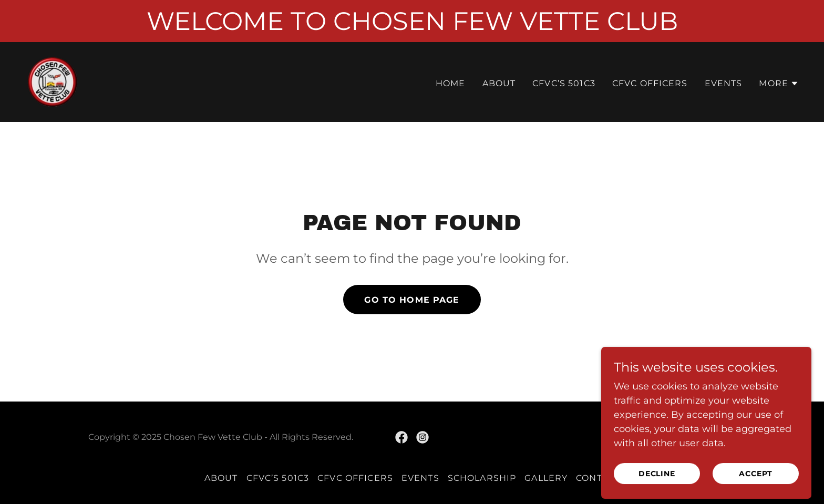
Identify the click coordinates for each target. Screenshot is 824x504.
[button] (779, 84)
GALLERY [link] (546, 478)
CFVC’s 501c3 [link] (564, 83)
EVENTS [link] (724, 83)
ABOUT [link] (499, 83)
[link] (53, 81)
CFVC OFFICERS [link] (650, 83)
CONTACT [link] (598, 478)
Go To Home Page (412, 300)
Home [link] (451, 83)
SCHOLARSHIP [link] (482, 478)
